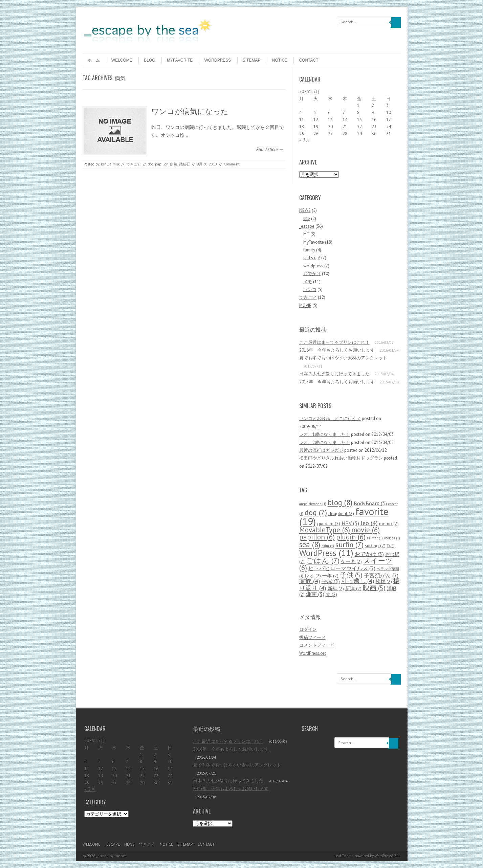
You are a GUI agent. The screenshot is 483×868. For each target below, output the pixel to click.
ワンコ (310, 290)
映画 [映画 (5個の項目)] (374, 588)
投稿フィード (312, 637)
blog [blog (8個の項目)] (340, 502)
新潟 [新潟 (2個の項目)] (353, 588)
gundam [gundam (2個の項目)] (329, 524)
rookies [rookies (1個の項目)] (392, 538)
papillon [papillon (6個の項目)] (317, 537)
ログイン (308, 629)
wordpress (218, 60)
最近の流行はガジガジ (321, 450)
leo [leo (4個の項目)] (369, 523)
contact (309, 60)
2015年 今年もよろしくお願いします (337, 382)
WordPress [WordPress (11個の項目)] (326, 553)
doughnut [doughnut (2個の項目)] (341, 513)
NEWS (305, 210)
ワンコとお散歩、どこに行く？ (330, 418)
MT (306, 234)
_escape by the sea (111, 856)
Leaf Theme (344, 856)
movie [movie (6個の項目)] (366, 530)
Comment (232, 164)
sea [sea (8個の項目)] (310, 544)
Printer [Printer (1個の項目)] (375, 538)
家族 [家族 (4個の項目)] (310, 581)
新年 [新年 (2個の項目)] (336, 588)
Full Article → (270, 149)
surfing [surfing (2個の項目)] (375, 546)
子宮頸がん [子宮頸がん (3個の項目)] (381, 575)
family (309, 250)
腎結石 (184, 164)
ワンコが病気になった (190, 111)
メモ (308, 282)
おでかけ (312, 274)
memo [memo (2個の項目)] (389, 524)
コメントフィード (317, 645)
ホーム (94, 60)
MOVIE (305, 305)
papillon (162, 164)
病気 (174, 164)
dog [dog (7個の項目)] (316, 512)
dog (151, 164)
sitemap (252, 60)
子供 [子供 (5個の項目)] (351, 575)
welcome (122, 60)
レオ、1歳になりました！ (325, 434)
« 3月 (305, 140)
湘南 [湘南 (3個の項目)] (315, 594)
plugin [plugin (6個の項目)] (351, 537)
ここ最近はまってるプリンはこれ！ (334, 342)
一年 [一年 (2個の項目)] (330, 576)
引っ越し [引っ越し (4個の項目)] (358, 581)
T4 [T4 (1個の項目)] (391, 546)
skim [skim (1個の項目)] (328, 546)
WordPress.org (313, 653)
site (307, 218)
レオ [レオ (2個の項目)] (313, 576)
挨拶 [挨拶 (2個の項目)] (384, 581)
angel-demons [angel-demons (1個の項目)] (313, 504)
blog (149, 60)
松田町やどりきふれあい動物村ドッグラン (341, 458)
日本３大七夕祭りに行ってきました (334, 374)
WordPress (383, 856)
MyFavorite (180, 60)
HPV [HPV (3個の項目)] (350, 523)
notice (280, 60)
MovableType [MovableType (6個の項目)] (325, 530)
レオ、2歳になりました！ (325, 442)
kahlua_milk (110, 164)
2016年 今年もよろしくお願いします (337, 350)
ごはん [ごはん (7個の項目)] (323, 560)
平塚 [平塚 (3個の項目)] (331, 581)
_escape (307, 226)
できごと (134, 164)
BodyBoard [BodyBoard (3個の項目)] (370, 503)
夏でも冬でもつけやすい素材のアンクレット (343, 358)
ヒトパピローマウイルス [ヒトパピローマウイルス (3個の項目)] (342, 568)
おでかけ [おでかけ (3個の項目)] (369, 554)
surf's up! (312, 258)
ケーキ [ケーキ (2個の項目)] (351, 561)
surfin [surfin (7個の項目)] (349, 544)
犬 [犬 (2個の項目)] (331, 594)
